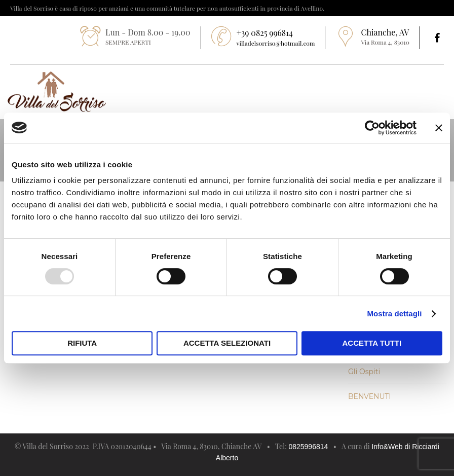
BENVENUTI (370, 396)
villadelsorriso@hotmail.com (276, 43)
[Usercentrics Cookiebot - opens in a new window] (372, 128)
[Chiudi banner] (439, 128)
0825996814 (308, 447)
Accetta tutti (372, 343)
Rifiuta (82, 343)
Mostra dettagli (394, 314)
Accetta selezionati (227, 343)
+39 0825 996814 (265, 33)
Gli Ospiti (364, 372)
